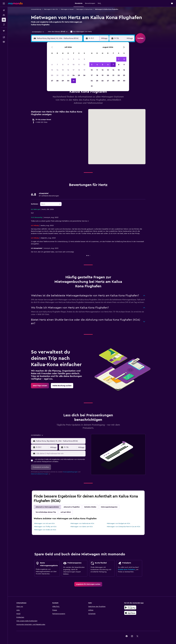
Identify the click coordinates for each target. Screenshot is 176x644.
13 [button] (52, 70)
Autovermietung (40, 9)
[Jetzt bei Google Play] (138, 607)
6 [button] (52, 65)
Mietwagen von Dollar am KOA (49, 530)
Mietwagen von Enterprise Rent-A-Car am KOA (127, 527)
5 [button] (84, 59)
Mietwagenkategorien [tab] (113, 507)
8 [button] (63, 65)
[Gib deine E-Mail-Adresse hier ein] (64, 454)
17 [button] (74, 70)
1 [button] (63, 59)
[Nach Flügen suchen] (4, 10)
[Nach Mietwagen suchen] (4, 20)
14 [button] (57, 70)
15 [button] (63, 70)
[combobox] (41, 32)
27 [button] (52, 81)
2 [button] (68, 59)
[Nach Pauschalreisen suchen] (4, 24)
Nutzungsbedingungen (74, 472)
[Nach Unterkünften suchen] (4, 15)
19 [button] (84, 70)
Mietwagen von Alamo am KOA (85, 527)
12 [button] (84, 65)
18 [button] (79, 70)
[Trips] (4, 31)
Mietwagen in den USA (55, 9)
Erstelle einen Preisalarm (130, 570)
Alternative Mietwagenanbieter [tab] (51, 507)
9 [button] (68, 65)
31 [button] (74, 81)
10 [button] (74, 65)
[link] (44, 386)
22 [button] (63, 75)
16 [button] (68, 70)
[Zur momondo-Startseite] (15, 3)
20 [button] (52, 75)
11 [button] (79, 65)
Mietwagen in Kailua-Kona (88, 9)
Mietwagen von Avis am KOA (48, 523)
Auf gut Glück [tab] (69, 512)
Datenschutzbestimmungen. (43, 474)
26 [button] (84, 75)
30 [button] (68, 81)
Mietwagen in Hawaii (71, 9)
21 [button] (57, 75)
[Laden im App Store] (138, 613)
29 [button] (63, 81)
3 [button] (74, 59)
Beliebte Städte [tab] (94, 507)
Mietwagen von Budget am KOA (122, 523)
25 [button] (79, 75)
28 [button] (57, 81)
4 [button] (79, 59)
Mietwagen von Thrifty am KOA (49, 527)
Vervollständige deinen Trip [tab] (49, 512)
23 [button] (68, 75)
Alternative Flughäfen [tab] (75, 507)
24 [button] (74, 75)
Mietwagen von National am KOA (86, 523)
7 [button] (57, 65)
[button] (4, 3)
